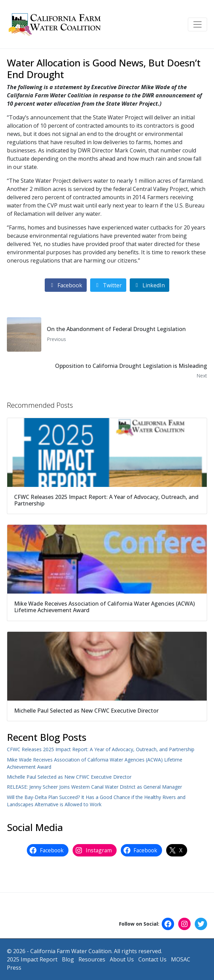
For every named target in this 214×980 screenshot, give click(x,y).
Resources (92, 959)
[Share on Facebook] (66, 285)
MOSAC (181, 959)
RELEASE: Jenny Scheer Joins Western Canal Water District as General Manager (94, 787)
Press (14, 968)
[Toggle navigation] (197, 24)
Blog (68, 959)
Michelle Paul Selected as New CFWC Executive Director (69, 777)
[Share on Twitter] (108, 285)
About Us (122, 959)
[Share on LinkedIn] (149, 285)
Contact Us (152, 959)
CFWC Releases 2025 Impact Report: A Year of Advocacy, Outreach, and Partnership (101, 749)
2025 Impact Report (32, 959)
